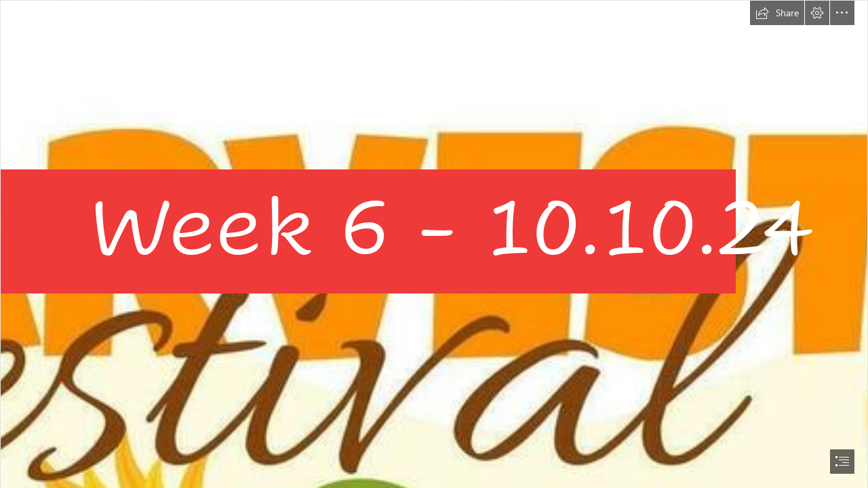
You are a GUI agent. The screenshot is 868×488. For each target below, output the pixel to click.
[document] (434, 244)
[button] (777, 13)
